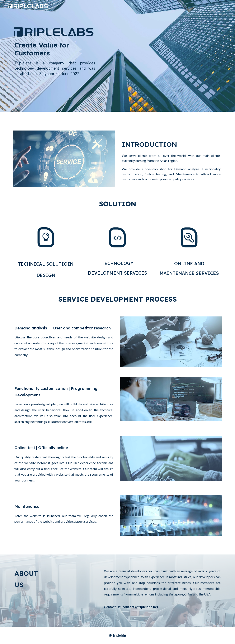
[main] (55, 62)
